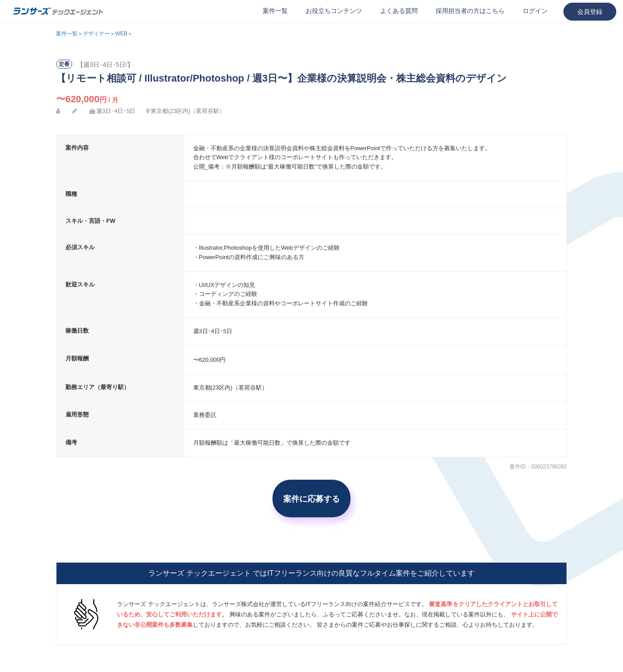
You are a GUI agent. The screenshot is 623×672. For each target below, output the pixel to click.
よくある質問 (399, 11)
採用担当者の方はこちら (470, 11)
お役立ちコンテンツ (334, 11)
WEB (121, 34)
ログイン (535, 11)
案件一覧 (275, 11)
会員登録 (590, 12)
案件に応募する (311, 499)
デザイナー (96, 34)
